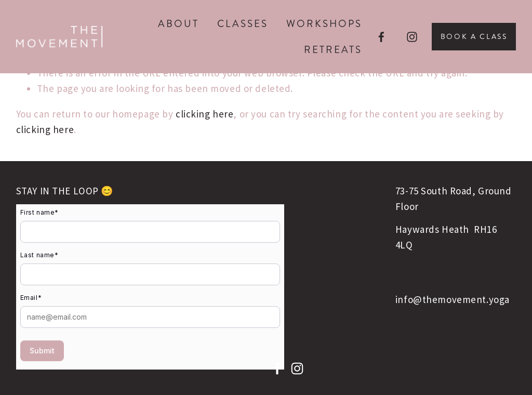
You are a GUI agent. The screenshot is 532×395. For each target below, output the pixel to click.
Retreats (333, 50)
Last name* (39, 255)
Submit (42, 351)
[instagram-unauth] (412, 37)
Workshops (324, 24)
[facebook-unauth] (381, 37)
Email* (31, 298)
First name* (39, 212)
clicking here (204, 114)
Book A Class (474, 37)
